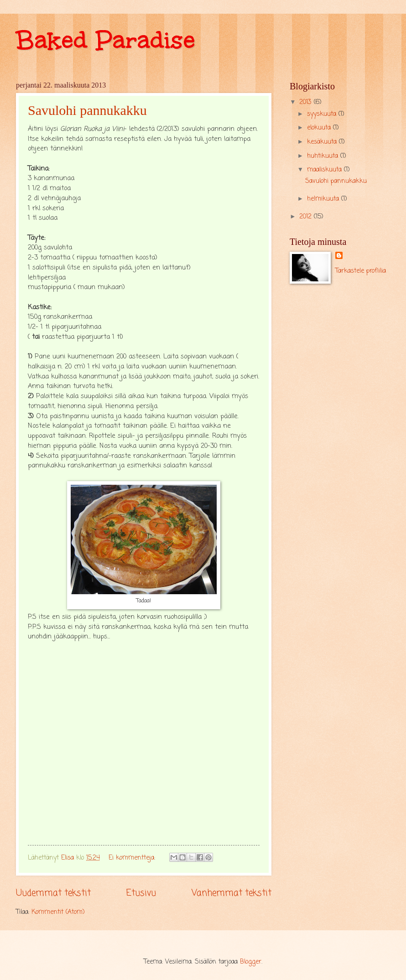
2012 (307, 217)
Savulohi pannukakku (87, 110)
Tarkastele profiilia (361, 271)
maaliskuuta (325, 170)
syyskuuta (323, 114)
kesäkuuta (323, 142)
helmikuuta (324, 199)
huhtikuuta (324, 156)
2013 (307, 102)
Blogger (251, 962)
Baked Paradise (106, 40)
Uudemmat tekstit (53, 893)
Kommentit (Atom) (58, 912)
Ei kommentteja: (133, 858)
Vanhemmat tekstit (232, 893)
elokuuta (320, 128)
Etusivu (141, 893)
